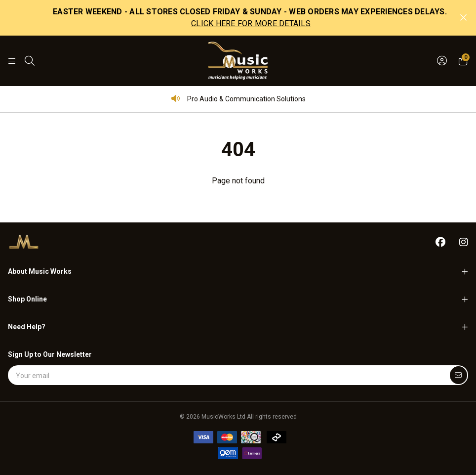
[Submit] (458, 375)
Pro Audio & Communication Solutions (238, 99)
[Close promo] (463, 18)
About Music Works (40, 271)
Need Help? (27, 327)
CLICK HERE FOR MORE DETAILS (251, 23)
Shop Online (27, 299)
